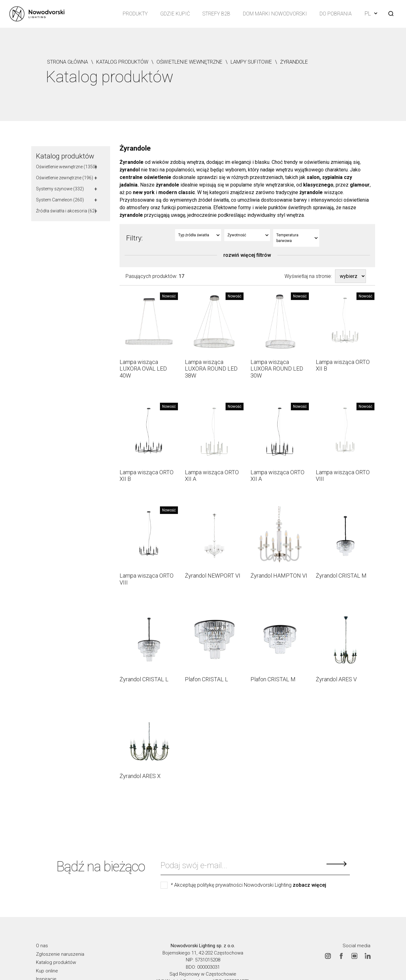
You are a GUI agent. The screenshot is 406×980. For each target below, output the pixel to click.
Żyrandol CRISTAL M (341, 576)
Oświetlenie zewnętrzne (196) (65, 178)
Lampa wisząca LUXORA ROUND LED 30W (277, 369)
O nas (42, 946)
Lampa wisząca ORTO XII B (343, 365)
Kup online (47, 971)
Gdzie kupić (175, 14)
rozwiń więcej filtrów (247, 255)
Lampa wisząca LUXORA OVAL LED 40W (143, 369)
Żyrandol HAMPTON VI (279, 576)
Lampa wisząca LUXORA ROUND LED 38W (211, 369)
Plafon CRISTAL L (206, 679)
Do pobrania (336, 14)
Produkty (135, 14)
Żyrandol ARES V (336, 679)
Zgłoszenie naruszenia (60, 954)
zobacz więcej (309, 885)
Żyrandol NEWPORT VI (213, 576)
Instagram (328, 956)
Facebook (341, 956)
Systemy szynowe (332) (60, 189)
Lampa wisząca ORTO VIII (343, 476)
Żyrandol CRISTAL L (144, 679)
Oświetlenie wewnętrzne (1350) (66, 167)
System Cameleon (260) (60, 200)
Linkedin (368, 956)
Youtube (354, 956)
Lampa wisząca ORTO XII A (212, 476)
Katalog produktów (65, 156)
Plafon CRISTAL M (273, 679)
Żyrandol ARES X (140, 776)
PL (371, 13)
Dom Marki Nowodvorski (275, 14)
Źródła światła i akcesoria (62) (66, 211)
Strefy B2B (216, 14)
